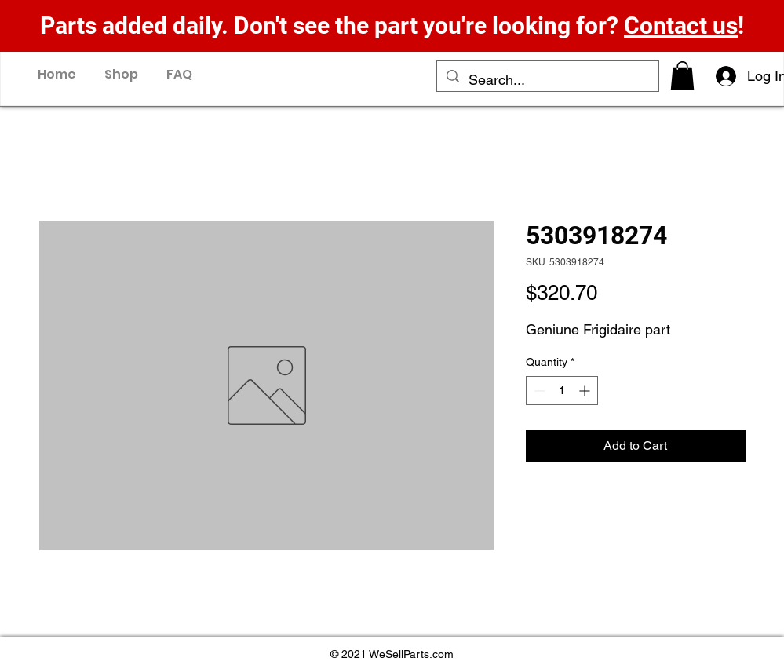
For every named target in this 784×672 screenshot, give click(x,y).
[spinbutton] (562, 391)
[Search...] (547, 80)
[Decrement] (538, 391)
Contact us (681, 26)
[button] (682, 76)
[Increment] (586, 391)
